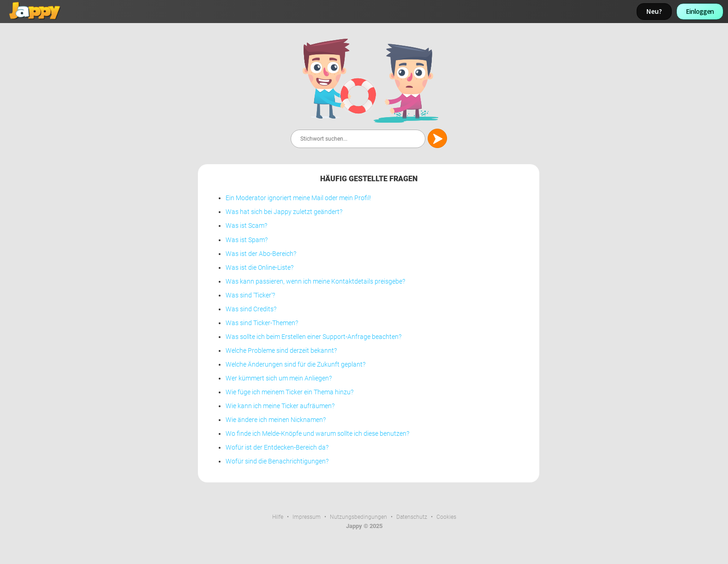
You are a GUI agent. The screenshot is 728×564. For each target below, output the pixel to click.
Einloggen (700, 11)
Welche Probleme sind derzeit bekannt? (281, 351)
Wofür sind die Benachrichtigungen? (277, 461)
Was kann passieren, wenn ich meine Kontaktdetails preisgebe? (315, 282)
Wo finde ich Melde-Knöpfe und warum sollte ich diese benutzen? (317, 434)
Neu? (654, 11)
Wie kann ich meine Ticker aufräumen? (280, 406)
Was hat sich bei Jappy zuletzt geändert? (284, 212)
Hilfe (278, 517)
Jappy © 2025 (364, 526)
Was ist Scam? (246, 226)
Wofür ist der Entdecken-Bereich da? (277, 448)
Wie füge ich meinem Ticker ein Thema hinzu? (289, 392)
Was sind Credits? (251, 309)
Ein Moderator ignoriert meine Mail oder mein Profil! (298, 198)
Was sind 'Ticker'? (250, 295)
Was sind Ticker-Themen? (262, 323)
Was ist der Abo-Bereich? (261, 254)
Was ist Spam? (247, 240)
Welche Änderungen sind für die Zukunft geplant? (295, 365)
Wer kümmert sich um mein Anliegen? (279, 378)
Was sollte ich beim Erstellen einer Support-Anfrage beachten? (313, 337)
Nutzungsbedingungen (358, 517)
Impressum (307, 517)
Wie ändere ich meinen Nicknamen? (276, 420)
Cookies (446, 517)
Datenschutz (412, 517)
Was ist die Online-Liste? (260, 268)
